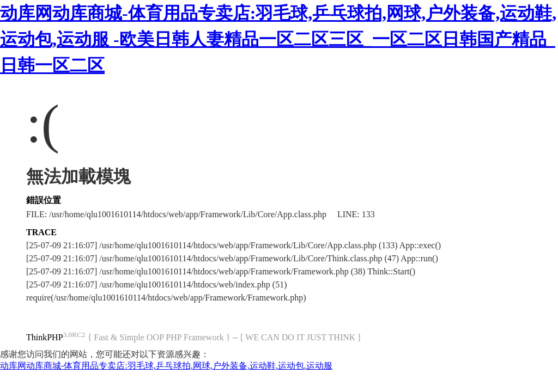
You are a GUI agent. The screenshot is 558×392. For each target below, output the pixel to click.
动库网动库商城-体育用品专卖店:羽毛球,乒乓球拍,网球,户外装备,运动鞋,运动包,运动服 (166, 366)
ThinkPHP (45, 337)
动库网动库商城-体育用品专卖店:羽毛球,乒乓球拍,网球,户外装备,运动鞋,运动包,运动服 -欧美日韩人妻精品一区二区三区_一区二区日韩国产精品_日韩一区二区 (278, 39)
